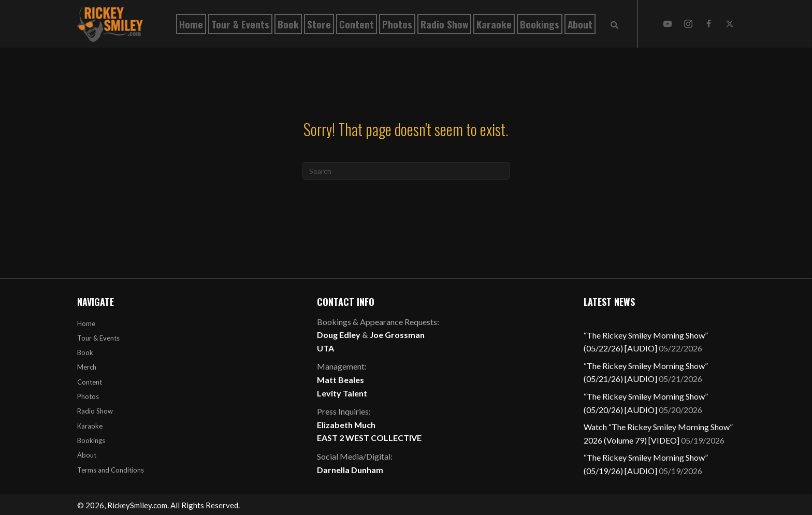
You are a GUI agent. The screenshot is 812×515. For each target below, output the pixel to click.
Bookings (91, 440)
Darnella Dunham (350, 470)
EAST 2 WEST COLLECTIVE (369, 438)
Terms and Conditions (111, 470)
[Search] (406, 171)
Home (86, 323)
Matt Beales (340, 380)
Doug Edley (339, 335)
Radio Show (95, 411)
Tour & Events (98, 338)
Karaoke (90, 426)
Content (90, 382)
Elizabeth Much (346, 425)
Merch (87, 367)
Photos (88, 396)
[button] (668, 24)
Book (85, 352)
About (87, 455)
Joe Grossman (397, 335)
